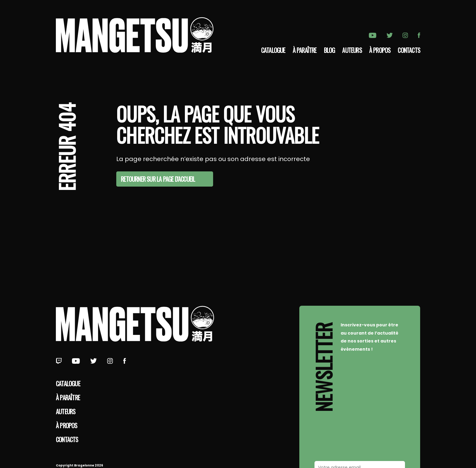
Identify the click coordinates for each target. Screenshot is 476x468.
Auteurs (352, 50)
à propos (380, 50)
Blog (330, 50)
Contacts (409, 50)
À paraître (305, 50)
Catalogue (273, 50)
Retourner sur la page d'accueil (158, 179)
